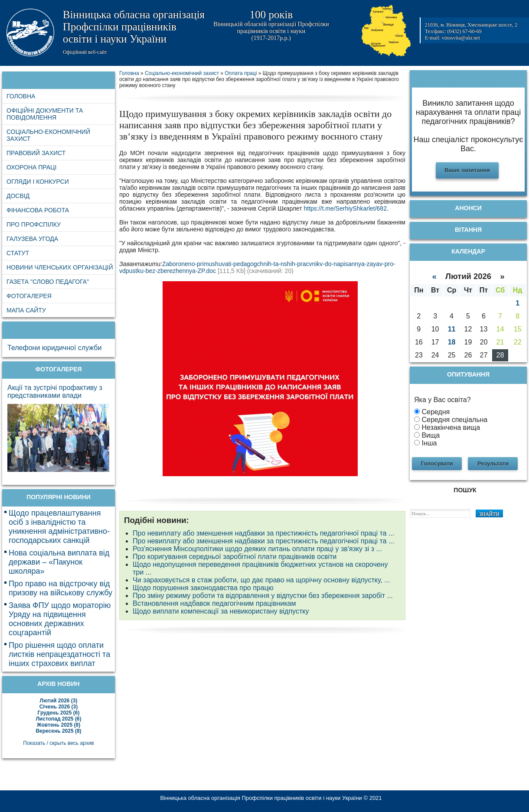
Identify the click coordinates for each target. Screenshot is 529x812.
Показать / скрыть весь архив (58, 743)
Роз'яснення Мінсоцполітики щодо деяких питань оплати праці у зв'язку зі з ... (257, 549)
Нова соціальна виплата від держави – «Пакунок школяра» (59, 562)
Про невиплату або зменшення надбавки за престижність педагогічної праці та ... (263, 533)
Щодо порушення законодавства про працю (203, 588)
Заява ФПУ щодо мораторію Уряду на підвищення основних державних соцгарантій (60, 619)
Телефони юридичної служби (54, 348)
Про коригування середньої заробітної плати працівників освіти (235, 557)
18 (452, 342)
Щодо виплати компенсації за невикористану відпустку (221, 611)
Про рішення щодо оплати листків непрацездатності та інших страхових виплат (59, 654)
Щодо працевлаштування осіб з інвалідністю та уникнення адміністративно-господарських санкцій (59, 527)
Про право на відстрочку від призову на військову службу (60, 588)
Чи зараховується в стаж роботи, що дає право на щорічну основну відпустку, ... (261, 580)
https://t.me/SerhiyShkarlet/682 (345, 208)
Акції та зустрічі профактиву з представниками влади (55, 391)
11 (452, 329)
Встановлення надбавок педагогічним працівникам (214, 603)
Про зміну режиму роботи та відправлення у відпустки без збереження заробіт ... (263, 596)
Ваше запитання (467, 170)
